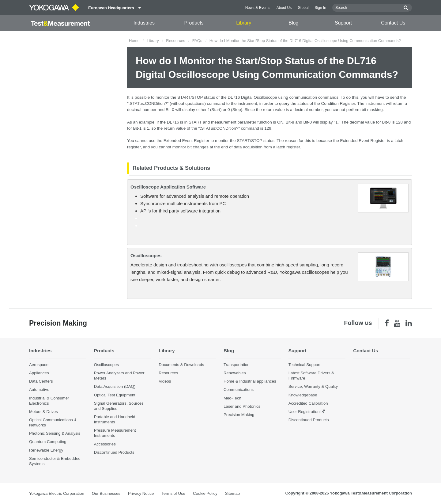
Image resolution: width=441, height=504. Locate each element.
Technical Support (305, 365)
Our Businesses (106, 493)
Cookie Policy (205, 493)
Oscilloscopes (146, 256)
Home (134, 41)
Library (244, 23)
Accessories (105, 444)
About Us (284, 8)
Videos (165, 381)
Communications (239, 389)
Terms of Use (173, 493)
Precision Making (239, 415)
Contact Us (393, 23)
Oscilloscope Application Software (168, 187)
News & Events (258, 8)
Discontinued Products (114, 452)
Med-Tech (232, 398)
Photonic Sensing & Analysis (55, 433)
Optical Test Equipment (115, 395)
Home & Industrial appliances (250, 381)
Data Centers (41, 381)
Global (303, 8)
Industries (144, 23)
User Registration (304, 412)
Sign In (320, 8)
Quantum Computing (48, 442)
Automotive (39, 389)
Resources (175, 41)
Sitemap (232, 493)
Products (194, 23)
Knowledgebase (303, 395)
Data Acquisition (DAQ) (115, 386)
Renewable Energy (46, 450)
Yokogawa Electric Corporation (57, 493)
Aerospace (39, 365)
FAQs (197, 41)
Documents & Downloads (181, 365)
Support (343, 23)
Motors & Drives (43, 412)
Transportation (237, 365)
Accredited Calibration (308, 403)
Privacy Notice (141, 493)
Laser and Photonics (242, 406)
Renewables (235, 373)
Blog (293, 23)
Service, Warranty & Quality (313, 386)
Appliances (39, 373)
